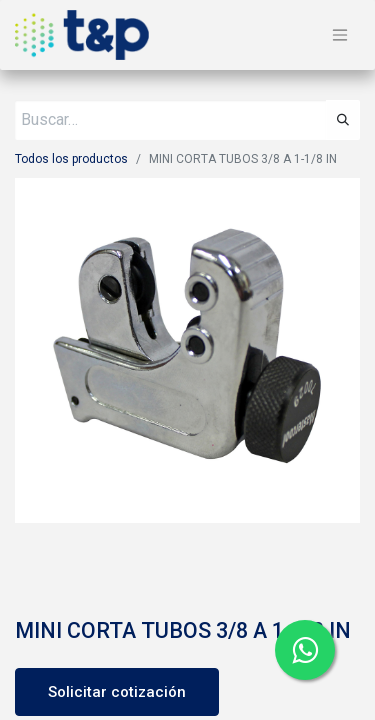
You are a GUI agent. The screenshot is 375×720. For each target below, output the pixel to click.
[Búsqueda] (343, 120)
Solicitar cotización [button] (117, 692)
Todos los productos (71, 159)
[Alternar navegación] (340, 35)
